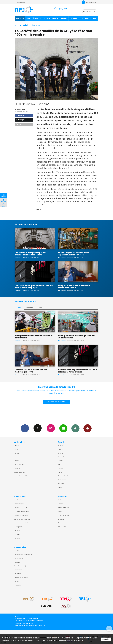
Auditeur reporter (20, 472)
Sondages (17, 534)
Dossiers (17, 468)
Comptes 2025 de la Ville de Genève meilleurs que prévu (74, 287)
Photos (47, 18)
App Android (88, 428)
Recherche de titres (21, 508)
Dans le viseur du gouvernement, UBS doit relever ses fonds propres (34, 287)
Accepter (106, 639)
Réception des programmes (23, 554)
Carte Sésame (19, 558)
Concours (17, 538)
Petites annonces (63, 515)
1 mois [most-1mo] (40, 307)
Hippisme (61, 468)
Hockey (60, 449)
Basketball (61, 453)
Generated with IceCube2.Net (37, 625)
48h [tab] (19, 307)
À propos (17, 551)
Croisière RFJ (75, 18)
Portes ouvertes (89, 18)
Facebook (25, 428)
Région (17, 445)
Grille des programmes (22, 511)
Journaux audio (19, 464)
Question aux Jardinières (22, 523)
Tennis (60, 472)
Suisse (16, 449)
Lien (19, 124)
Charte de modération (21, 577)
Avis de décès (62, 527)
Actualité (20, 18)
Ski (59, 464)
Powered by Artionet (21, 625)
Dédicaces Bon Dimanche (22, 515)
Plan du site (40, 621)
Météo (60, 511)
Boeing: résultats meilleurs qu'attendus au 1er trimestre (77, 337)
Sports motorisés (63, 476)
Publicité (17, 562)
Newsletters (63, 428)
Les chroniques (19, 504)
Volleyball (61, 457)
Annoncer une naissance (22, 519)
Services (64, 18)
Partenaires (18, 570)
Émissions (37, 18)
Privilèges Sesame (64, 508)
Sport (28, 18)
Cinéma (60, 504)
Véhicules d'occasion (64, 500)
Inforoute (61, 519)
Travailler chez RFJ (20, 566)
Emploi (60, 523)
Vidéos (55, 18)
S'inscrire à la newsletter (57, 402)
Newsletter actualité (21, 476)
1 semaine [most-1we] (30, 307)
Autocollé (17, 530)
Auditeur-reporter (89, 2)
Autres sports (62, 483)
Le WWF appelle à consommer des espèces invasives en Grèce (74, 254)
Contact (17, 581)
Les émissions (19, 500)
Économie (36, 25)
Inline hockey (62, 480)
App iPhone (75, 428)
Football (60, 445)
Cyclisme (61, 461)
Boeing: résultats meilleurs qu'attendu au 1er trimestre (34, 337)
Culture (17, 461)
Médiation (18, 574)
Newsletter (18, 585)
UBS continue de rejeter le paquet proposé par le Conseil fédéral (30, 254)
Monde (17, 453)
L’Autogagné (18, 527)
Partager (20, 115)
